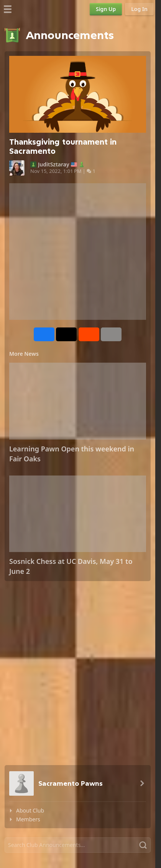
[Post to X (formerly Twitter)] (66, 334)
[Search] (78, 845)
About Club (30, 810)
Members (28, 819)
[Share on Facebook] (44, 334)
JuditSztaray (54, 164)
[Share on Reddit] (89, 334)
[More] (111, 334)
